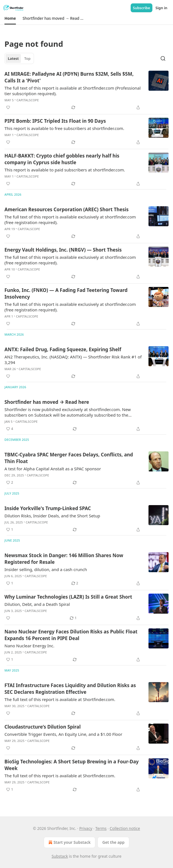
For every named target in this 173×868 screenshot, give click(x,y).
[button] (10, 18)
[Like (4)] (10, 429)
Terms (101, 828)
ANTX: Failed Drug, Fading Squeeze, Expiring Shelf (63, 349)
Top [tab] (27, 58)
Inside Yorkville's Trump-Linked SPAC (48, 508)
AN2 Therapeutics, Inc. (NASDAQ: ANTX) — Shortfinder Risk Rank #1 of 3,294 (73, 360)
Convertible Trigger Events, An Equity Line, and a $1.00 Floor (63, 734)
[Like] (8, 107)
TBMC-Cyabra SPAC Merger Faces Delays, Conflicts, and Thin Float (69, 458)
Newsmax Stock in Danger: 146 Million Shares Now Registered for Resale (64, 559)
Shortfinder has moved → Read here (47, 402)
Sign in (161, 8)
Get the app (113, 842)
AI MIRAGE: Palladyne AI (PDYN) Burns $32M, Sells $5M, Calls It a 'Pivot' (69, 77)
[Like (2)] (10, 483)
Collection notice (125, 828)
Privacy (86, 828)
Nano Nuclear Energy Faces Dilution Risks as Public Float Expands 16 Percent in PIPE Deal (71, 635)
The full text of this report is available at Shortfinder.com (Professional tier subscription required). (73, 91)
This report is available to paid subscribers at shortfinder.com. (65, 170)
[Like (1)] (10, 530)
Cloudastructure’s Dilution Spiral (43, 727)
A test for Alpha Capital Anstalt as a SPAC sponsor (53, 469)
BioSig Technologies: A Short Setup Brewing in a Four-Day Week (72, 765)
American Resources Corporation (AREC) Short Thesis (67, 209)
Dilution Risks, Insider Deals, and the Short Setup (52, 516)
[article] (86, 91)
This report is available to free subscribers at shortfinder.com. (64, 128)
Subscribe (142, 8)
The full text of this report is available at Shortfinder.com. (60, 699)
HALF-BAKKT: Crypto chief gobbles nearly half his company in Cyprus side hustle (62, 159)
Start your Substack (69, 842)
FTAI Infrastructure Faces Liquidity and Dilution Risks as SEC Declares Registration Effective (70, 689)
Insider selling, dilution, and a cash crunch (46, 569)
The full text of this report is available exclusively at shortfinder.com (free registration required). (70, 220)
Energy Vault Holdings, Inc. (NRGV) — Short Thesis (63, 250)
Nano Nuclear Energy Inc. (29, 646)
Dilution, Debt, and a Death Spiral (37, 604)
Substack (60, 856)
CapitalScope (28, 100)
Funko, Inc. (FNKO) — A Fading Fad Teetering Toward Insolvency (66, 293)
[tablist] (19, 58)
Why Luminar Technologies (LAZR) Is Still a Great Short (68, 597)
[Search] (163, 58)
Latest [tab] (13, 58)
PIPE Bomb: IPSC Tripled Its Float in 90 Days (55, 121)
